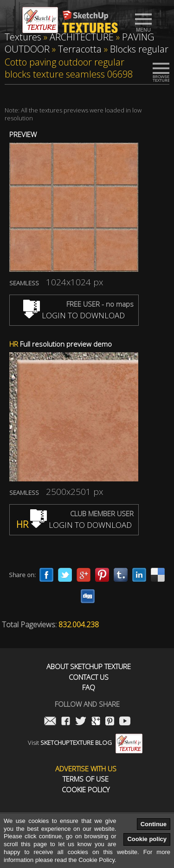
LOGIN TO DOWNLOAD (74, 315)
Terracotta (80, 49)
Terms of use (86, 779)
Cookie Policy (86, 790)
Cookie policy (147, 839)
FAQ (89, 687)
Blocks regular (139, 49)
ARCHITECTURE (82, 37)
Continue (154, 824)
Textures (23, 37)
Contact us (89, 677)
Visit (85, 743)
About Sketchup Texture (89, 667)
